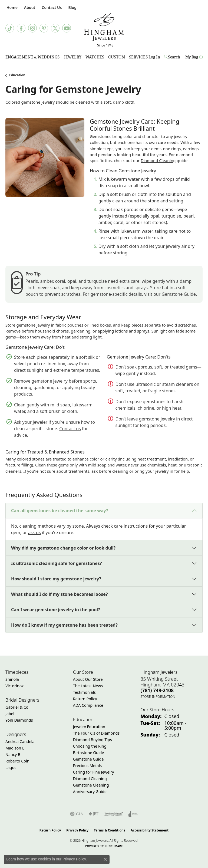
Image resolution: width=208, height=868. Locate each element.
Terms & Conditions (110, 830)
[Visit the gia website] (77, 814)
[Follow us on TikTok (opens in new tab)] (10, 28)
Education (17, 75)
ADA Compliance (88, 705)
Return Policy (85, 699)
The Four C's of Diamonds (96, 733)
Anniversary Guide (90, 792)
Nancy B (13, 754)
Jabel (10, 714)
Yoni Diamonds (19, 720)
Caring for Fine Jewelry (94, 772)
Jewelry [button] (72, 57)
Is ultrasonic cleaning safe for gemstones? (56, 563)
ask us (34, 532)
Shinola (12, 679)
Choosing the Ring (90, 746)
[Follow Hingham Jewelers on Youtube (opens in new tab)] (67, 28)
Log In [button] (154, 58)
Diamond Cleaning (158, 160)
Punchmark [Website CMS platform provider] (114, 846)
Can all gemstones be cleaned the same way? (60, 511)
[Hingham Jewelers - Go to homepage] (104, 30)
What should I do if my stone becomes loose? (59, 594)
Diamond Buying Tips (93, 740)
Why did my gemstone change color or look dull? (63, 548)
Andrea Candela (20, 742)
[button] (29, 7)
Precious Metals (87, 766)
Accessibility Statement (150, 830)
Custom (117, 57)
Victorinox (15, 686)
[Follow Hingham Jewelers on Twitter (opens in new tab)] (55, 28)
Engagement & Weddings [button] (32, 57)
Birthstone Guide (89, 753)
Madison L (15, 748)
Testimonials (84, 692)
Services (138, 57)
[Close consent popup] (105, 859)
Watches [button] (95, 57)
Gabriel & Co (17, 707)
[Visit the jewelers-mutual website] (114, 814)
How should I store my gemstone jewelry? (56, 579)
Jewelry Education (89, 727)
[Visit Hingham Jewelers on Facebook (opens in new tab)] (21, 28)
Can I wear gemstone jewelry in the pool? (56, 610)
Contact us (70, 429)
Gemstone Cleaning (91, 785)
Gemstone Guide (179, 294)
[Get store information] (158, 697)
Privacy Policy (77, 830)
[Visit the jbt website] (94, 814)
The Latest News (88, 686)
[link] (11, 7)
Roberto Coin (17, 761)
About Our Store (88, 679)
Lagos (11, 767)
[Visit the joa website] (133, 814)
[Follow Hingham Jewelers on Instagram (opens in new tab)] (32, 28)
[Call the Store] (157, 690)
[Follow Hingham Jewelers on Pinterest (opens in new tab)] (44, 28)
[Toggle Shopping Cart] (194, 57)
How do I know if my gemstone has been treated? (64, 625)
